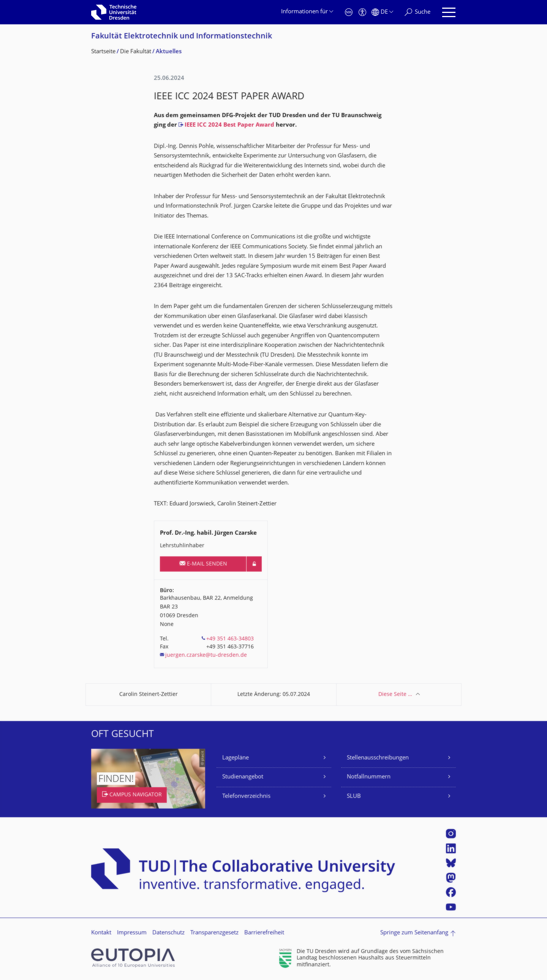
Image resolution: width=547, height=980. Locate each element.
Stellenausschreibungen (378, 758)
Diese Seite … (395, 695)
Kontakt (101, 933)
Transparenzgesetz (214, 933)
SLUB (354, 797)
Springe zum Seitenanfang (414, 933)
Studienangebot (243, 777)
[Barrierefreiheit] (362, 12)
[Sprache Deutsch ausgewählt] (382, 12)
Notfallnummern (369, 777)
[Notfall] (349, 12)
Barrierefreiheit (264, 933)
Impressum (132, 933)
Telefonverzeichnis (246, 797)
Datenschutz (168, 933)
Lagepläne (236, 758)
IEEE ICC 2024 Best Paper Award (229, 125)
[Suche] (417, 12)
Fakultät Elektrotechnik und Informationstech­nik (182, 37)
